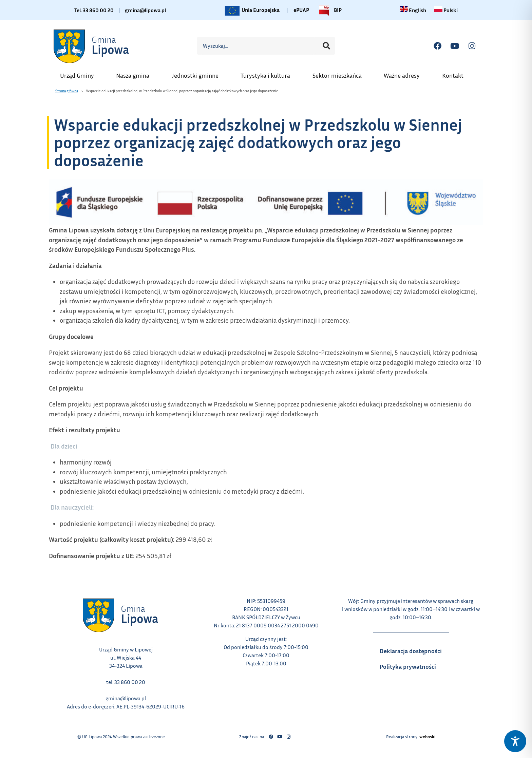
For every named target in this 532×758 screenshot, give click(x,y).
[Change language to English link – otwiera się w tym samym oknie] (413, 10)
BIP (329, 11)
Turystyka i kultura (269, 73)
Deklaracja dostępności (414, 649)
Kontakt (456, 73)
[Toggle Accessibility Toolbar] (515, 741)
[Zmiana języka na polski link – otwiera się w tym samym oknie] (446, 10)
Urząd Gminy (80, 73)
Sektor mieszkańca (340, 73)
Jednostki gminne (198, 73)
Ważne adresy (405, 73)
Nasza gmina (136, 73)
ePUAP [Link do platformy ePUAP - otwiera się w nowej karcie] (301, 10)
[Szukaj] (326, 46)
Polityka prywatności (414, 664)
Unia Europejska (252, 11)
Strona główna (67, 91)
